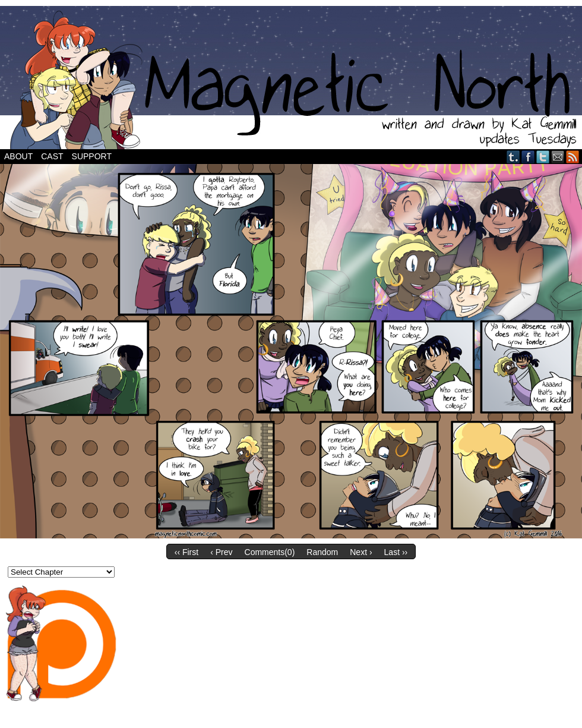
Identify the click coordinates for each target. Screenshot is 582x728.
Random (322, 552)
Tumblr (513, 157)
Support (92, 156)
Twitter (543, 157)
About (18, 156)
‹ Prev (221, 552)
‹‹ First (186, 552)
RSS (573, 157)
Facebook (528, 157)
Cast (52, 156)
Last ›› (396, 552)
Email (558, 157)
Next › (361, 552)
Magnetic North (291, 78)
